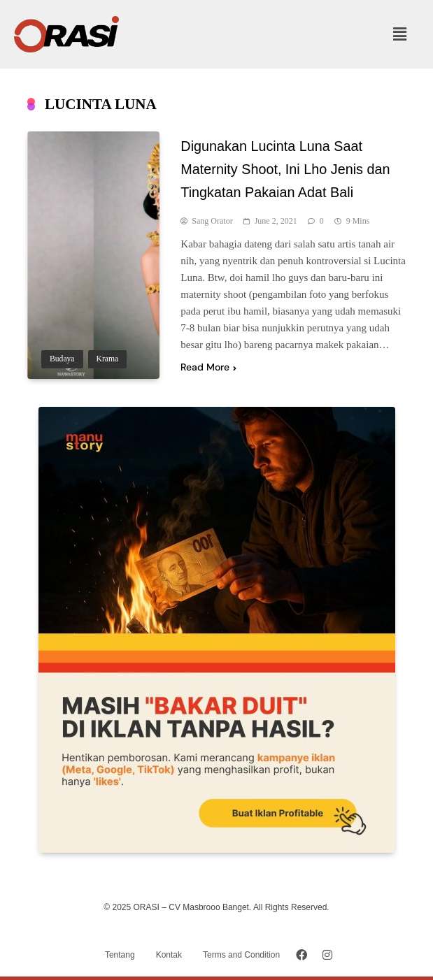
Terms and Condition (241, 955)
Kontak (169, 955)
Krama (108, 359)
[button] (400, 34)
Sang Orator (212, 221)
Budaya (62, 359)
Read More (208, 367)
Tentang (120, 955)
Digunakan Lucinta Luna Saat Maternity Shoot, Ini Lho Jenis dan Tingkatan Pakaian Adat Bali (285, 169)
